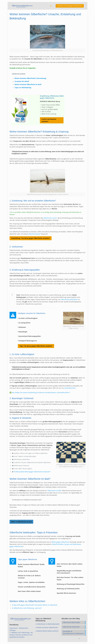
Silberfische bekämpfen (69, 299)
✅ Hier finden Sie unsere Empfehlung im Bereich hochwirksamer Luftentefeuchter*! (40, 392)
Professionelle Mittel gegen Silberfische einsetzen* (32, 472)
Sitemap (13, 630)
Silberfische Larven (50, 218)
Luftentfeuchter (70, 388)
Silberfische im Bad (54, 491)
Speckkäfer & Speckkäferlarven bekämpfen (73, 632)
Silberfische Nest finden (71, 622)
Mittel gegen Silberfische (61, 542)
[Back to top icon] (79, 639)
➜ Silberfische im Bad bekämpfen (47, 624)
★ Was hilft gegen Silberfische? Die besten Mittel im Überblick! (35, 605)
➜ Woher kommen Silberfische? (47, 627)
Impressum (14, 628)
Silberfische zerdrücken (71, 627)
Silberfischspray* (34, 234)
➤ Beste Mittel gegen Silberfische (70, 6)
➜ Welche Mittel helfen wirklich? (47, 631)
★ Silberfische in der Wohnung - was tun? (27, 608)
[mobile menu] (51, 6)
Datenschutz (24, 628)
